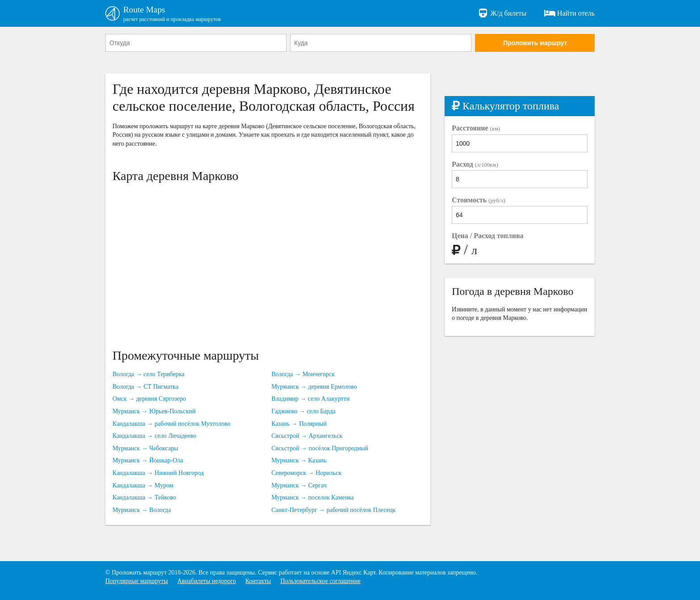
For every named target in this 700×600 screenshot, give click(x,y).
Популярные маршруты (137, 581)
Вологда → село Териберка (148, 375)
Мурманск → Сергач (299, 485)
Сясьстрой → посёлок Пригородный (320, 449)
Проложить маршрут (535, 43)
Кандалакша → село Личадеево (154, 436)
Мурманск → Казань (299, 461)
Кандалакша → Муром (143, 485)
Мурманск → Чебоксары (145, 449)
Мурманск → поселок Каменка (313, 498)
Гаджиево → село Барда (303, 412)
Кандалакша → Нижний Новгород (158, 473)
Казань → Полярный (299, 424)
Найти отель (569, 13)
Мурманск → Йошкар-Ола (148, 461)
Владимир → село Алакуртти (310, 399)
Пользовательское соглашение (321, 581)
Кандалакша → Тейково (144, 498)
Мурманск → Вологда (142, 510)
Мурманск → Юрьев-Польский (154, 412)
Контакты (258, 581)
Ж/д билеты (502, 13)
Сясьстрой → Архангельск (307, 436)
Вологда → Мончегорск (303, 375)
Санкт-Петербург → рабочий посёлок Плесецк (333, 510)
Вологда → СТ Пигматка (146, 387)
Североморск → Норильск (306, 473)
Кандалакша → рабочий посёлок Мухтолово (171, 424)
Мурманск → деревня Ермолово (314, 387)
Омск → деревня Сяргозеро (149, 399)
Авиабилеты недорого (206, 581)
